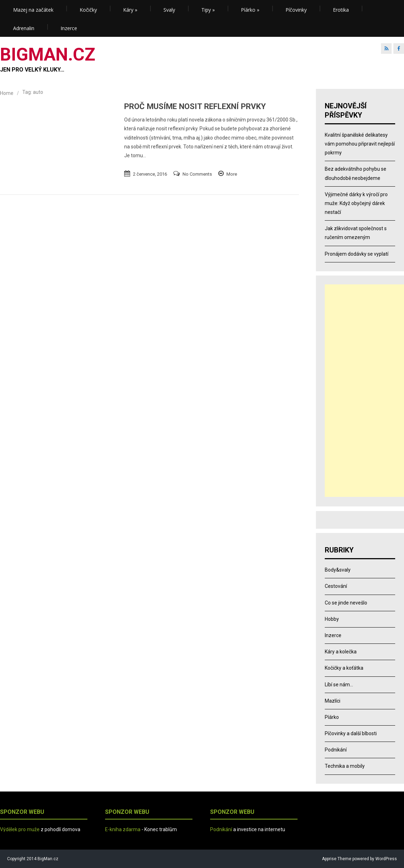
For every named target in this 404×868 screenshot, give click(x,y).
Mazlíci (333, 701)
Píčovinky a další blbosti (351, 733)
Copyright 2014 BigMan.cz (33, 859)
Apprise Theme (337, 859)
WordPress (386, 859)
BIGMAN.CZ (48, 55)
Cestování (336, 586)
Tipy (208, 10)
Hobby (332, 619)
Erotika (341, 10)
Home (7, 93)
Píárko (250, 10)
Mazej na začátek (33, 10)
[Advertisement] (364, 391)
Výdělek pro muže (20, 829)
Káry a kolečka (341, 652)
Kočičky (88, 10)
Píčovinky (296, 10)
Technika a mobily (345, 766)
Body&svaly (338, 570)
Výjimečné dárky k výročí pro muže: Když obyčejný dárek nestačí (356, 203)
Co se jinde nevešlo (346, 603)
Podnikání (336, 750)
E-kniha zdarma (123, 829)
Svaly (169, 10)
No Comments (197, 174)
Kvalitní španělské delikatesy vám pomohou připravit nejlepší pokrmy (360, 144)
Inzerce (69, 28)
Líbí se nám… (339, 685)
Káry (130, 10)
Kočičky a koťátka (344, 668)
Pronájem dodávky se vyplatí (357, 254)
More (232, 174)
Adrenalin (24, 28)
